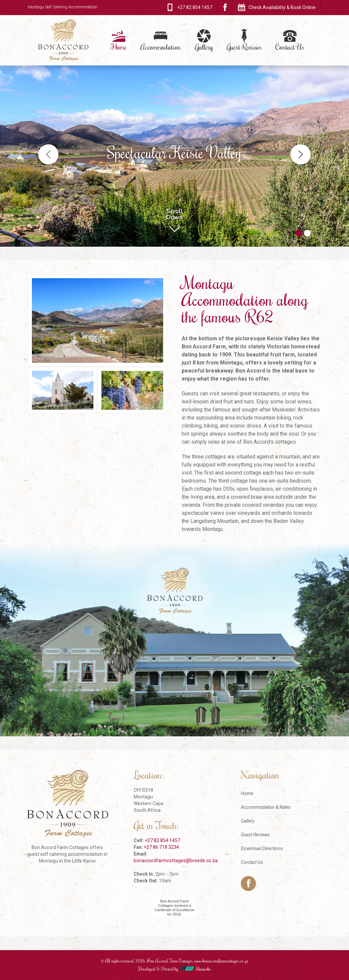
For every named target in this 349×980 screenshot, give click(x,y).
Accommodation (161, 47)
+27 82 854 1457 (162, 840)
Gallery (204, 47)
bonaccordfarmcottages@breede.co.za (176, 861)
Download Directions (262, 848)
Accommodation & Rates (266, 807)
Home (119, 47)
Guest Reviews (244, 47)
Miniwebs (195, 969)
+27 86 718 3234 (161, 847)
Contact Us (290, 47)
